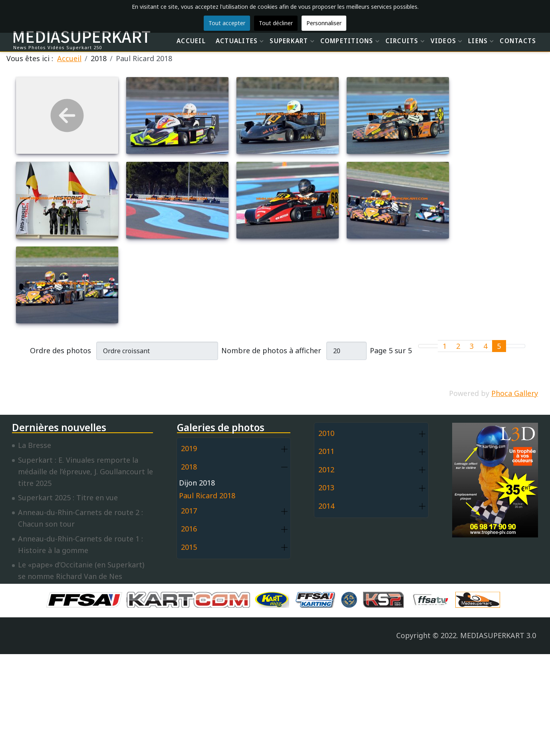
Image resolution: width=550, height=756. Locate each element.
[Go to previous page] (433, 346)
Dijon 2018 (197, 483)
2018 (189, 467)
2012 (326, 470)
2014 (326, 506)
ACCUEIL (191, 41)
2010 (326, 433)
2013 (326, 487)
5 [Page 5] (499, 346)
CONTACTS (518, 41)
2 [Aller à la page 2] (458, 346)
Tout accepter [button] (227, 23)
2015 (189, 547)
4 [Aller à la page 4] (485, 346)
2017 (189, 511)
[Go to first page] (423, 346)
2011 (326, 451)
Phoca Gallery (515, 393)
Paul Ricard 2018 (207, 495)
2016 (189, 529)
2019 (189, 448)
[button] (284, 449)
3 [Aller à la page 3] (472, 346)
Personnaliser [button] (324, 23)
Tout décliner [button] (276, 23)
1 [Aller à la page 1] (445, 346)
